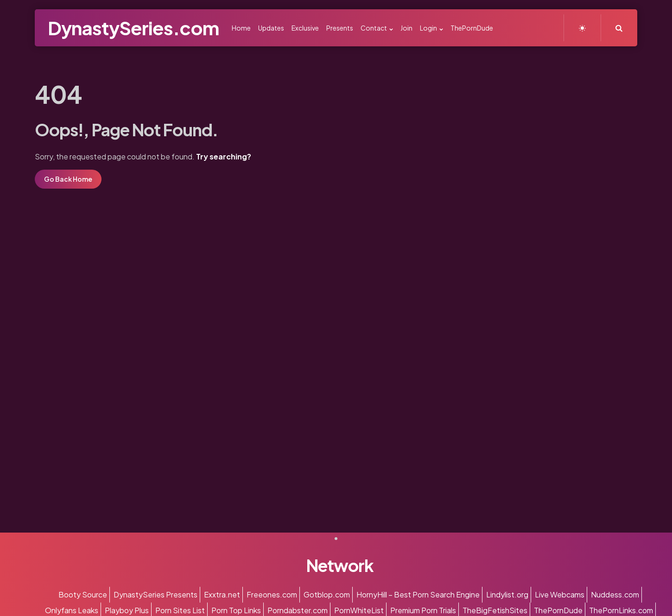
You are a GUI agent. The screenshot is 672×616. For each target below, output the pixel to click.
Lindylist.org (507, 594)
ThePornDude (558, 610)
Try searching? (224, 156)
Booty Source (83, 594)
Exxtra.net (222, 594)
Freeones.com (272, 594)
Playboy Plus (127, 610)
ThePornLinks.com (621, 610)
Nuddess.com (615, 594)
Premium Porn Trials (423, 610)
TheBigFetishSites (495, 610)
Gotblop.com (327, 594)
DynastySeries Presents (155, 594)
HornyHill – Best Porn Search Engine (418, 594)
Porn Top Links (236, 610)
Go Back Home (68, 179)
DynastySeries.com (133, 28)
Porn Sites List (180, 610)
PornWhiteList (359, 610)
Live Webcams (560, 594)
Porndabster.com (298, 610)
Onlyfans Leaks (72, 610)
